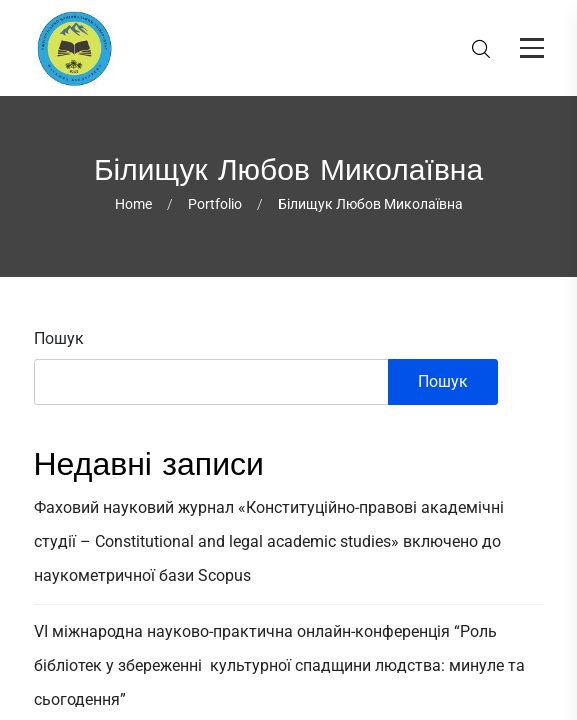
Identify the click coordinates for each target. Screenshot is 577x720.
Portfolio (215, 204)
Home (133, 204)
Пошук (59, 338)
